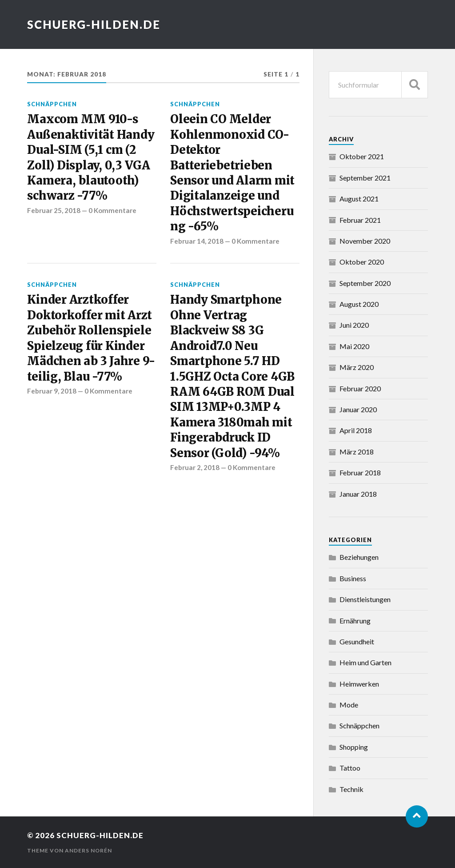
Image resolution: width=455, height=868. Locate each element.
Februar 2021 (360, 220)
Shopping (354, 747)
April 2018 (356, 430)
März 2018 (357, 452)
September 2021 (365, 178)
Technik (351, 789)
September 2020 (365, 283)
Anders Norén (88, 850)
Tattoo (350, 768)
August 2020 (359, 304)
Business (353, 578)
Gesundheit (357, 641)
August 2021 (359, 199)
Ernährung (355, 621)
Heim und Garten (365, 662)
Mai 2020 (354, 346)
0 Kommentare (112, 210)
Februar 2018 (360, 472)
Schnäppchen (52, 104)
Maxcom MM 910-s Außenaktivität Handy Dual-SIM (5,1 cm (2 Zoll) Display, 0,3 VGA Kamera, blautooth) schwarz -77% (91, 157)
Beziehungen (359, 557)
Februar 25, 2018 (54, 210)
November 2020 (365, 241)
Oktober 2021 (362, 156)
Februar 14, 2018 (197, 241)
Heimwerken (359, 684)
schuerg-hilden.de (94, 24)
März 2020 (357, 367)
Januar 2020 (358, 409)
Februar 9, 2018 (52, 391)
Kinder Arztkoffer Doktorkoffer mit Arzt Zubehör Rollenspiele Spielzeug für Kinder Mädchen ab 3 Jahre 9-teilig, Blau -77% (91, 338)
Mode (349, 705)
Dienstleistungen (365, 599)
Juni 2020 (354, 325)
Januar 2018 (358, 494)
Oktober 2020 (362, 262)
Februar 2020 (360, 388)
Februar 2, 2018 (195, 467)
